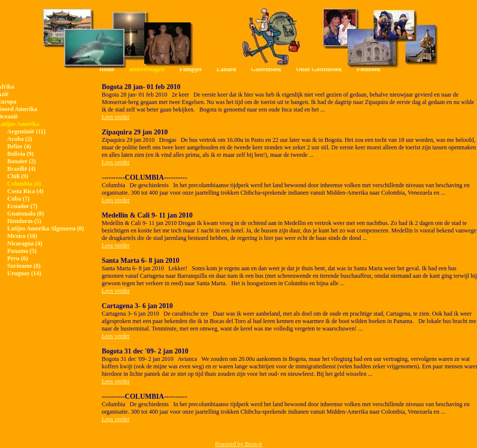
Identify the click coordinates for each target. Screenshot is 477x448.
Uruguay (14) (24, 273)
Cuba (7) (19, 199)
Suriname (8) (24, 266)
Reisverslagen (147, 69)
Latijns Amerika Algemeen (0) (46, 228)
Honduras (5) (24, 221)
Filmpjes (191, 69)
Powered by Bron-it (238, 444)
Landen (226, 69)
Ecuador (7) (23, 206)
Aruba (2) (20, 139)
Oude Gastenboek (319, 69)
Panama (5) (22, 251)
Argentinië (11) (27, 131)
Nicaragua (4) (25, 243)
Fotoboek (369, 69)
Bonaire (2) (22, 161)
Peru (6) (18, 258)
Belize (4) (19, 146)
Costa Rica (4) (26, 191)
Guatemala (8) (26, 214)
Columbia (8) (24, 184)
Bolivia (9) (21, 154)
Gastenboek (266, 69)
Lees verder (116, 117)
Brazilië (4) (22, 169)
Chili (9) (18, 176)
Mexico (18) (22, 236)
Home (107, 69)
